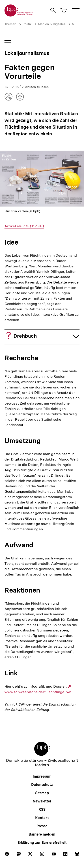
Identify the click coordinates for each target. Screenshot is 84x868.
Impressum (42, 776)
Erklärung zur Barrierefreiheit (42, 843)
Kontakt (42, 818)
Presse (42, 826)
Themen (10, 24)
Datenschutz (42, 785)
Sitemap (42, 793)
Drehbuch (25, 336)
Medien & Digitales (52, 24)
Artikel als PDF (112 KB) (24, 226)
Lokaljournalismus (27, 53)
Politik (27, 24)
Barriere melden (42, 834)
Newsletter (42, 801)
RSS (42, 809)
